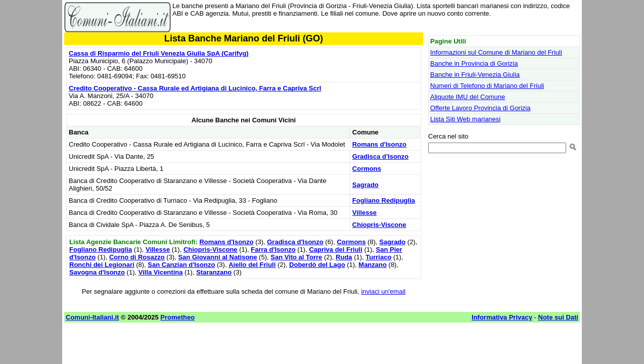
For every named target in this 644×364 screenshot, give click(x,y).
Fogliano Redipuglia (384, 200)
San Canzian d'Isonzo (181, 265)
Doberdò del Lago (317, 265)
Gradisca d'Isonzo (380, 156)
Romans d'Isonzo (379, 144)
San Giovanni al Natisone (217, 257)
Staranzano (214, 272)
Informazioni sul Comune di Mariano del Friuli (496, 52)
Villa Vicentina (161, 272)
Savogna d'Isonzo (97, 272)
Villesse (364, 213)
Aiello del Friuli (252, 265)
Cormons (367, 169)
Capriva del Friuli (335, 249)
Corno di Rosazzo (137, 257)
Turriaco (378, 257)
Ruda (344, 257)
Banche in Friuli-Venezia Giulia (475, 75)
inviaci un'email (383, 291)
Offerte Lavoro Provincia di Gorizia (480, 108)
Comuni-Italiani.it (92, 317)
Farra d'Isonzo (273, 249)
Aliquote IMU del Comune (468, 97)
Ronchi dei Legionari (102, 265)
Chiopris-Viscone (379, 225)
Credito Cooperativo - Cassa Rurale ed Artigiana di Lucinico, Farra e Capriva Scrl (195, 88)
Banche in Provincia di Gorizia (474, 63)
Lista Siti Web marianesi (465, 119)
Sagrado (365, 185)
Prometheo (177, 317)
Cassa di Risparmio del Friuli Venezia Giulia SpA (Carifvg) (159, 53)
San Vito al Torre (296, 257)
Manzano (373, 265)
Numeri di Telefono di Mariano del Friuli (487, 86)
